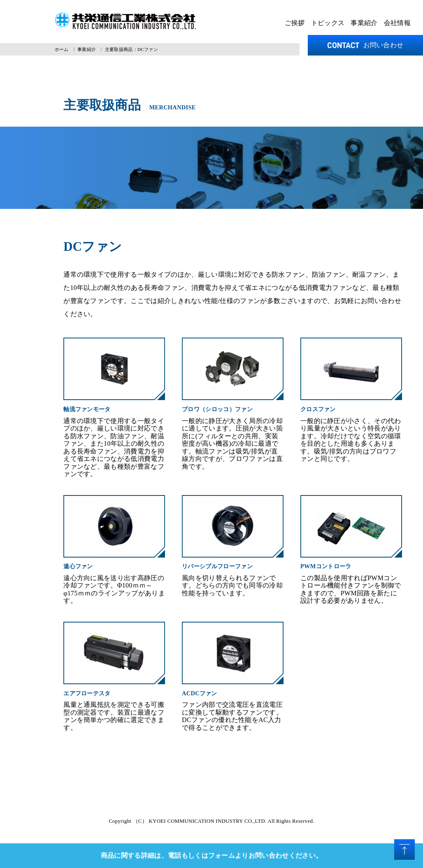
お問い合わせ (366, 45)
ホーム (62, 49)
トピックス (328, 23)
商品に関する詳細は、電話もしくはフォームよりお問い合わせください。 (212, 855)
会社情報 (397, 23)
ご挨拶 (295, 23)
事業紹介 (364, 23)
